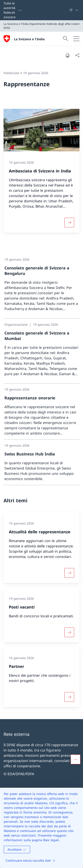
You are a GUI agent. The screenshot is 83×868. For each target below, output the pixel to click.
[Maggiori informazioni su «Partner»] (69, 697)
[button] (75, 759)
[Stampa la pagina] (68, 55)
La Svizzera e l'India (29, 39)
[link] (41, 286)
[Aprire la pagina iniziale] (24, 39)
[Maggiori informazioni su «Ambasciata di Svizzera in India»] (69, 222)
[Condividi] (77, 55)
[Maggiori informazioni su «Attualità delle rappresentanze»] (69, 573)
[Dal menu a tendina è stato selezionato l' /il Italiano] (74, 10)
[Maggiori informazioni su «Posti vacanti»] (69, 632)
